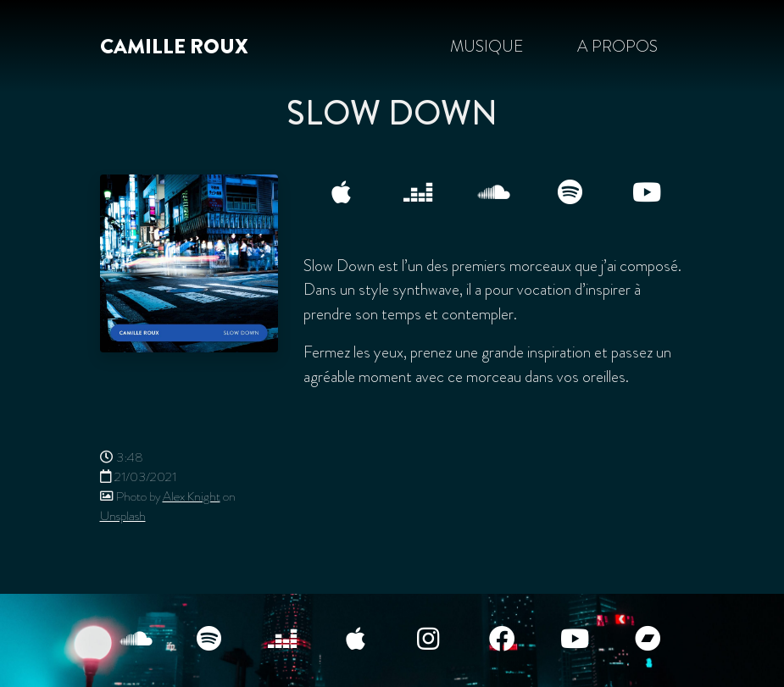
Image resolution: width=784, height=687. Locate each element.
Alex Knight (192, 496)
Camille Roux (174, 47)
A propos (617, 46)
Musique (487, 46)
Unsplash (123, 516)
